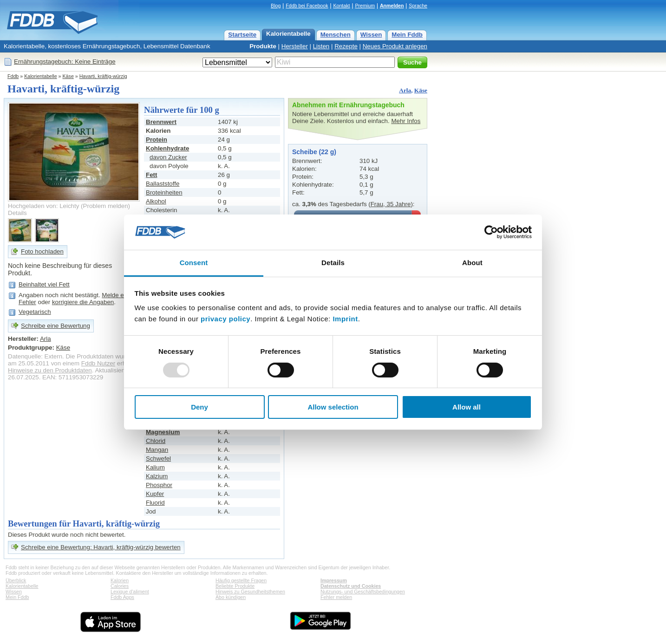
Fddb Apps (122, 597)
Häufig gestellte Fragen (241, 580)
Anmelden (392, 6)
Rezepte (346, 46)
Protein (157, 140)
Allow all (467, 407)
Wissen (371, 35)
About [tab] (472, 263)
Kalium (155, 467)
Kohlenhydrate (167, 148)
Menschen (336, 35)
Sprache (418, 6)
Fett (151, 175)
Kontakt (341, 6)
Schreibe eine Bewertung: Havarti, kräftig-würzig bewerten (101, 547)
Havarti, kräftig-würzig (103, 76)
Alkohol (156, 201)
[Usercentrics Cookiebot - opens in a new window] (491, 232)
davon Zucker (168, 157)
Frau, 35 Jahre (391, 204)
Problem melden (106, 206)
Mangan (157, 450)
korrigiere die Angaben (83, 302)
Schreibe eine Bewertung (55, 326)
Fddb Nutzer (98, 363)
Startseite (242, 35)
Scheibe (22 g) (314, 152)
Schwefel (158, 459)
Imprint (345, 319)
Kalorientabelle (288, 34)
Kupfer (155, 494)
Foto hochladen (42, 251)
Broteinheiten (164, 192)
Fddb (13, 76)
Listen (321, 46)
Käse (68, 76)
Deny (199, 407)
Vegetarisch (35, 312)
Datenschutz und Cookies (351, 586)
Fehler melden (336, 597)
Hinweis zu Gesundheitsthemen (250, 592)
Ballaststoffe (163, 184)
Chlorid (156, 441)
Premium (365, 6)
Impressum (334, 580)
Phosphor (159, 485)
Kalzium (157, 476)
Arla (405, 90)
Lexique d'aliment (130, 592)
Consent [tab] (194, 263)
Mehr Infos (406, 121)
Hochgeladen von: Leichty (43, 206)
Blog (276, 6)
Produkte (263, 46)
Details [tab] (333, 263)
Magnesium (163, 432)
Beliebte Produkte (235, 586)
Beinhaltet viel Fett (44, 284)
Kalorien (120, 580)
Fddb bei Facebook (307, 6)
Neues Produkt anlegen (395, 46)
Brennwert (161, 122)
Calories (120, 586)
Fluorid (155, 503)
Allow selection (333, 407)
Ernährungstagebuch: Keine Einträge (65, 62)
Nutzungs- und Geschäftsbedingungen (363, 592)
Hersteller (295, 46)
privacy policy (225, 319)
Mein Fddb (407, 35)
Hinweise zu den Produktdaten (50, 370)
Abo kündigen (231, 597)
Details (17, 213)
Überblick (16, 580)
